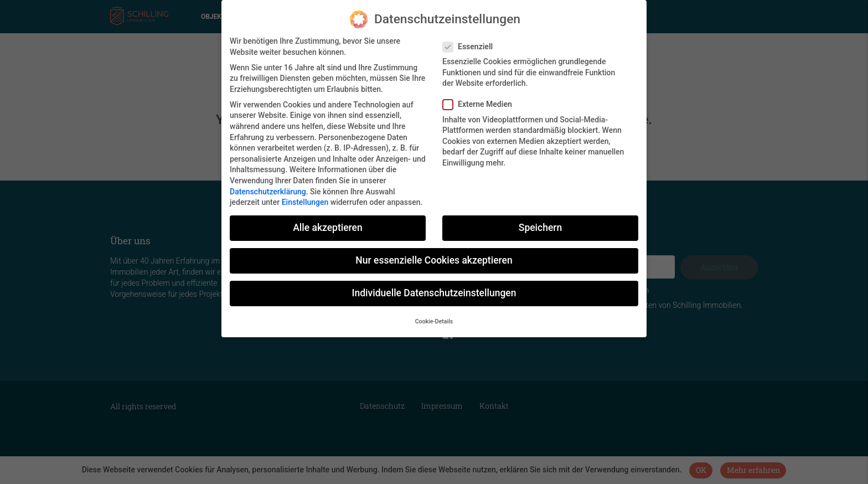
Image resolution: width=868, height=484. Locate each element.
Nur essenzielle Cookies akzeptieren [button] (434, 257)
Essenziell (471, 43)
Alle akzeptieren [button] (327, 224)
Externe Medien (481, 101)
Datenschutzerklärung (268, 188)
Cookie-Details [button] (434, 318)
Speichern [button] (540, 224)
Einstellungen (305, 199)
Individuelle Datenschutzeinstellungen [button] (434, 290)
